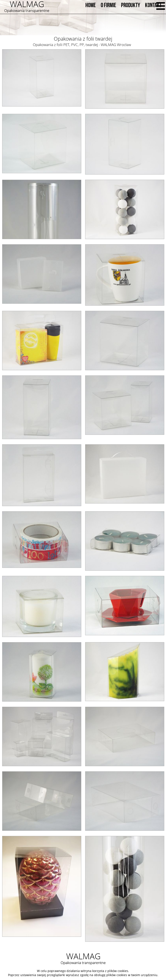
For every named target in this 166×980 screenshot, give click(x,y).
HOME (91, 5)
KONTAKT (153, 5)
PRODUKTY (131, 5)
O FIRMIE (108, 5)
